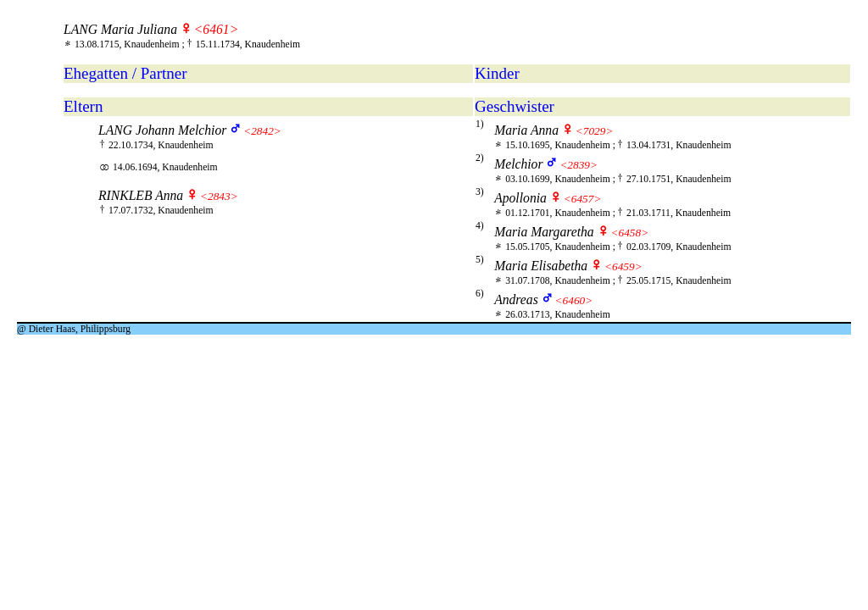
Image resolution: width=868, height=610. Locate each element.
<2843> (219, 196)
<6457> (583, 199)
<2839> (579, 165)
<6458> (630, 233)
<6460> (574, 300)
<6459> (623, 266)
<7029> (595, 131)
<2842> (262, 131)
